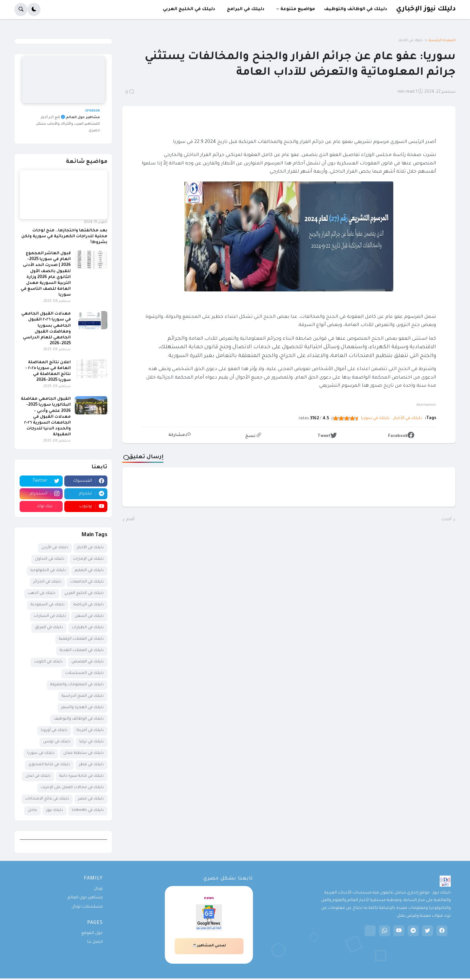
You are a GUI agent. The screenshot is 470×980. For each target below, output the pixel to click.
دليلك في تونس (57, 742)
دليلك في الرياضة (89, 605)
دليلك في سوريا (375, 418)
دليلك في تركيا (92, 742)
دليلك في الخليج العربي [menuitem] (189, 9)
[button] (34, 9)
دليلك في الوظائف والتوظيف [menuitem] (356, 9)
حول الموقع (92, 933)
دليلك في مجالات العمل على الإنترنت (72, 788)
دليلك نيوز (55, 810)
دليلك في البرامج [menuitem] (246, 9)
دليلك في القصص (88, 662)
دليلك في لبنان (38, 776)
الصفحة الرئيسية (442, 40)
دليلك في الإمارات (88, 559)
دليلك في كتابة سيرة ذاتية (82, 776)
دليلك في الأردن (55, 548)
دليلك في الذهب (42, 593)
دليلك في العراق (49, 628)
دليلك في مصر (91, 799)
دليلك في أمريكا (90, 731)
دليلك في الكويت (48, 662)
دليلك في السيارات (50, 616)
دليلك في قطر (91, 765)
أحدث (446, 520)
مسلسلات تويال (87, 907)
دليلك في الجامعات (87, 582)
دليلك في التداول (50, 559)
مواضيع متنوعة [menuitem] (298, 9)
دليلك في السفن (89, 616)
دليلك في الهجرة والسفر (82, 708)
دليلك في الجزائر (47, 582)
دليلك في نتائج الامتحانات (47, 799)
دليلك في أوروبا (54, 731)
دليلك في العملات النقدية (82, 651)
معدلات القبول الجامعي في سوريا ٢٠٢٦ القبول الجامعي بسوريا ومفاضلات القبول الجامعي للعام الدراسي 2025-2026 (46, 329)
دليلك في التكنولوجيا (48, 571)
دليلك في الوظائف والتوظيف (79, 719)
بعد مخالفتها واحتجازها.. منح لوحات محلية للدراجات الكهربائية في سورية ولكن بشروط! (64, 237)
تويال (98, 889)
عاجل (32, 810)
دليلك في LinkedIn (88, 810)
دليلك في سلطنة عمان (84, 753)
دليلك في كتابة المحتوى (49, 765)
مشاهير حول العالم (85, 898)
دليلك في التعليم (89, 571)
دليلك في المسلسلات (84, 673)
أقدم (130, 520)
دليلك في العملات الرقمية (81, 639)
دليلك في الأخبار (411, 40)
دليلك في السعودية (48, 605)
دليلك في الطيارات (88, 628)
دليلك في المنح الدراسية (83, 696)
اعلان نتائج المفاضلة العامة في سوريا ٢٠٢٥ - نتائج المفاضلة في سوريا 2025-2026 (48, 372)
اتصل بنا (95, 942)
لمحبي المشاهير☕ (209, 946)
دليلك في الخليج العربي (84, 593)
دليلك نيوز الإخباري (426, 9)
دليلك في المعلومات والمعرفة (77, 685)
